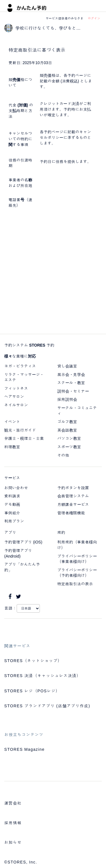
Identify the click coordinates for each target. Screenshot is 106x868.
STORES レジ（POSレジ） (32, 691)
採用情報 (13, 823)
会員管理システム (73, 496)
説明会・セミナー (73, 391)
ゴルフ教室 (67, 422)
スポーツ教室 (69, 447)
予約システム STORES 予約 (29, 345)
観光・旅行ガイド (20, 430)
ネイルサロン (16, 405)
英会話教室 (67, 430)
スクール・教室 (71, 383)
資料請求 (12, 496)
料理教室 (12, 447)
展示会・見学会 (71, 375)
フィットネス (16, 388)
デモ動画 (12, 504)
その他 (63, 455)
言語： (10, 608)
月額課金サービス (73, 504)
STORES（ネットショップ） (33, 661)
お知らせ (13, 842)
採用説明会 (67, 399)
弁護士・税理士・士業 (24, 438)
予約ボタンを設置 (73, 488)
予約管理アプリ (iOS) (23, 542)
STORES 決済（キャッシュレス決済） (43, 676)
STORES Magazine (24, 749)
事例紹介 (12, 513)
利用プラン (14, 521)
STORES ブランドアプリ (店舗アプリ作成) (47, 706)
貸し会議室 (67, 366)
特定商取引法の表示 (75, 584)
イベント (12, 422)
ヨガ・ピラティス (20, 366)
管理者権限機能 (71, 513)
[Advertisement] (53, 272)
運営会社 (13, 803)
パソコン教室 (69, 438)
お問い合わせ (16, 488)
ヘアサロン (14, 397)
